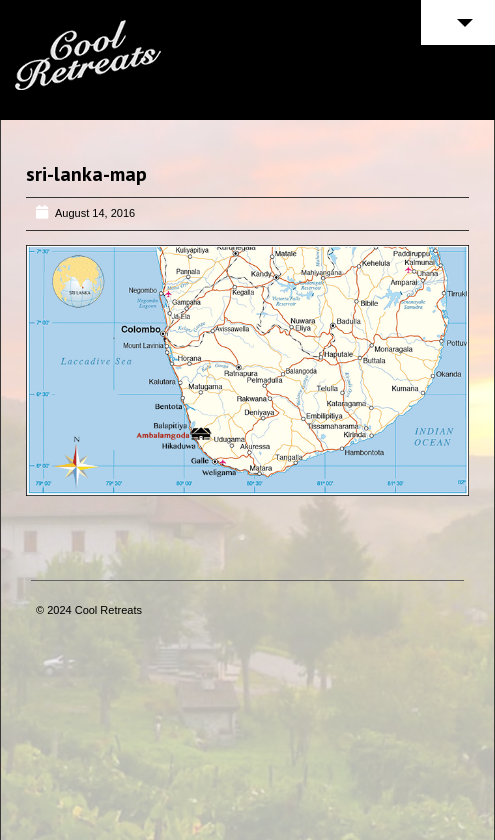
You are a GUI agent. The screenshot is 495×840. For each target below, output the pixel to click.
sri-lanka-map (86, 174)
